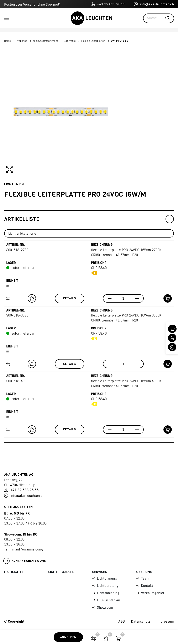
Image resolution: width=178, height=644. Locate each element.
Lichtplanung (107, 578)
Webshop (22, 41)
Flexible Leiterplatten (93, 41)
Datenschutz (141, 621)
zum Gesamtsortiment (45, 41)
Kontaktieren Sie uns (25, 561)
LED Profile (70, 41)
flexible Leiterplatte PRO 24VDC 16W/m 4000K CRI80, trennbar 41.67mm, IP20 (126, 383)
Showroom (105, 607)
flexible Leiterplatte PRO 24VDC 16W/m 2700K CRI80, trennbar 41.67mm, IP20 (126, 252)
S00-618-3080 (17, 315)
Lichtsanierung (108, 593)
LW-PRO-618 (120, 41)
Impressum (165, 621)
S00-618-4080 (17, 381)
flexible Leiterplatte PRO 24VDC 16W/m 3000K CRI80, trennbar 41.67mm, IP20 (126, 318)
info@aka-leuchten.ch (154, 4)
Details (70, 298)
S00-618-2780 (17, 250)
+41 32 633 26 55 (108, 4)
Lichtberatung (108, 586)
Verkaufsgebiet (153, 593)
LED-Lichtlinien (108, 600)
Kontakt (147, 586)
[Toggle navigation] (6, 18)
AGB (122, 621)
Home (7, 41)
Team (145, 578)
